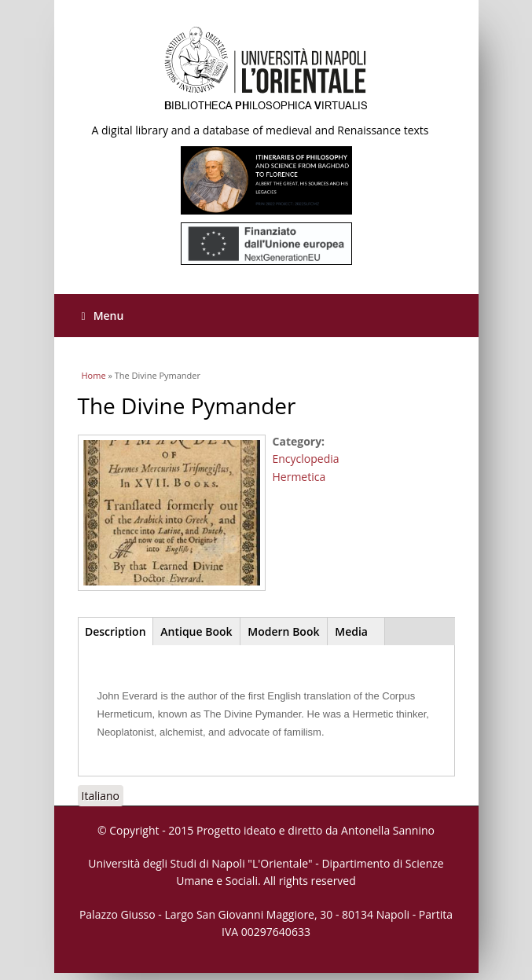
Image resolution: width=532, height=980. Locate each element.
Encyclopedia (306, 459)
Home (94, 375)
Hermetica (299, 477)
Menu (103, 316)
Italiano (101, 796)
